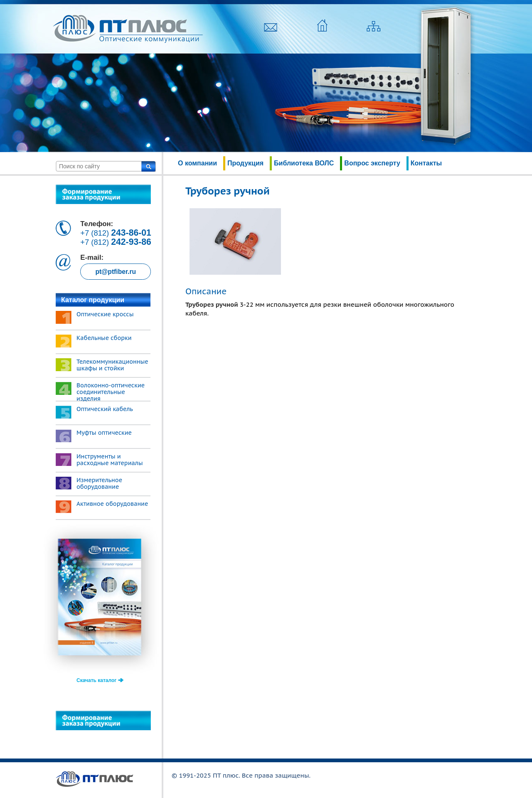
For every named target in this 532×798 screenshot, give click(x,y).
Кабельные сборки (104, 338)
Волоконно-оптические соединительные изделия (111, 392)
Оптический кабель (105, 409)
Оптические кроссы (105, 314)
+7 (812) (116, 233)
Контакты (426, 163)
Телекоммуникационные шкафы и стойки (112, 365)
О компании (197, 163)
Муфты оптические (104, 433)
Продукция (245, 163)
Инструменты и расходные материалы (110, 460)
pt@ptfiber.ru (116, 272)
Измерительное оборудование (99, 483)
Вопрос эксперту (372, 163)
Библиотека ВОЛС (304, 163)
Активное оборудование (112, 504)
